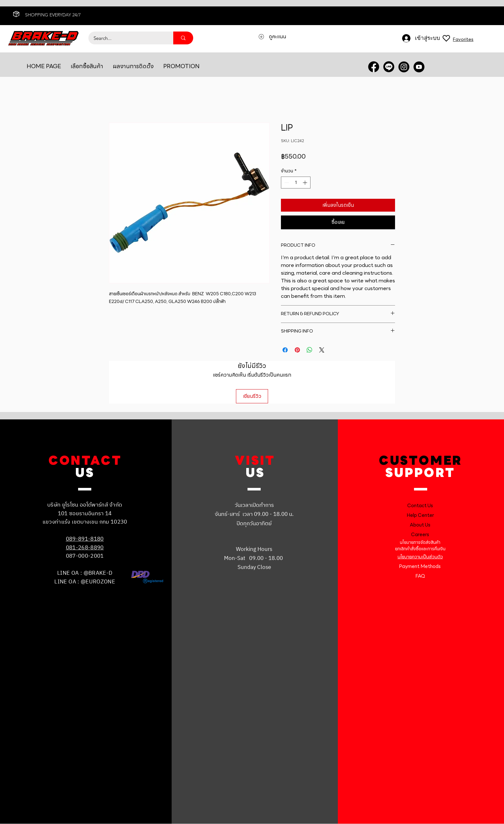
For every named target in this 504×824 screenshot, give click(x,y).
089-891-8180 (85, 539)
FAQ (420, 576)
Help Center (420, 515)
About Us (420, 525)
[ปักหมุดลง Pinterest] (297, 350)
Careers (420, 535)
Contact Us (420, 506)
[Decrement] (286, 183)
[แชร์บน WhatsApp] (310, 350)
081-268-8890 (85, 548)
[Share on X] (322, 350)
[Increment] (306, 183)
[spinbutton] (296, 183)
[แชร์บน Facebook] (285, 350)
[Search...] (127, 38)
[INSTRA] (404, 67)
